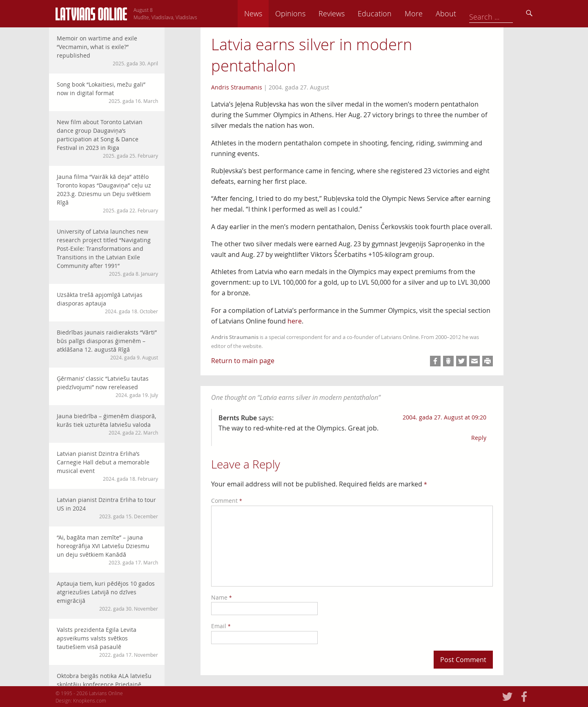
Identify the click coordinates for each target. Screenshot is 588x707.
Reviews (388, 13)
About (503, 13)
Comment (227, 501)
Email (221, 626)
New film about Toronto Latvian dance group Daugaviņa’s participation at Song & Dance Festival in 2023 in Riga (107, 139)
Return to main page (243, 361)
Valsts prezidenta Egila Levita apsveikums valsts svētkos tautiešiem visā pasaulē (107, 642)
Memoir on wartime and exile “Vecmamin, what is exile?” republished (107, 51)
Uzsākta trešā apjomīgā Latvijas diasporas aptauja (107, 303)
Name (222, 597)
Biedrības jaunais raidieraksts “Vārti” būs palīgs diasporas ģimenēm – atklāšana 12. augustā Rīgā (107, 345)
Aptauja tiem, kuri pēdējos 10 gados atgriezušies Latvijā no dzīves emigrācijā (107, 596)
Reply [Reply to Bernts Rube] (479, 438)
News (310, 13)
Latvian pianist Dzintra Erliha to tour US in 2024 (107, 508)
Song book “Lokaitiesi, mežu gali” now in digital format (107, 93)
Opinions (347, 13)
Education (431, 13)
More (470, 13)
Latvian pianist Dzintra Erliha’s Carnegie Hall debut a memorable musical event (107, 466)
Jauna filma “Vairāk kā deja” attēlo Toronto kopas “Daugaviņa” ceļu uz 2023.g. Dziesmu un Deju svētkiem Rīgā (107, 193)
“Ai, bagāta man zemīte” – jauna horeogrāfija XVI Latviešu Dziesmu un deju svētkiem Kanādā (107, 550)
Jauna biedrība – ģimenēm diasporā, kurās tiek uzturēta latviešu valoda (107, 424)
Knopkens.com (90, 700)
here (295, 321)
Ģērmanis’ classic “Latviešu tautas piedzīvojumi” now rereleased (107, 387)
